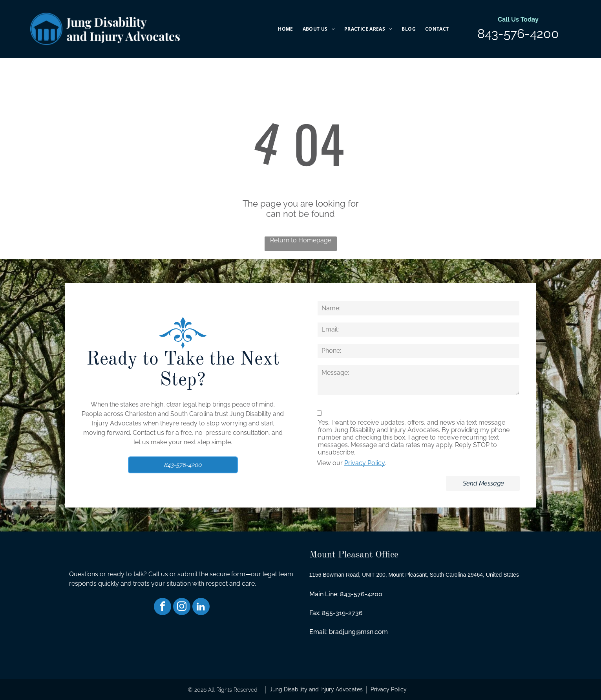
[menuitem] (285, 29)
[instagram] (182, 607)
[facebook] (163, 607)
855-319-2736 (342, 613)
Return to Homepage (301, 240)
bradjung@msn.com (358, 632)
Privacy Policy (365, 463)
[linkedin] (201, 607)
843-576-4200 (518, 34)
